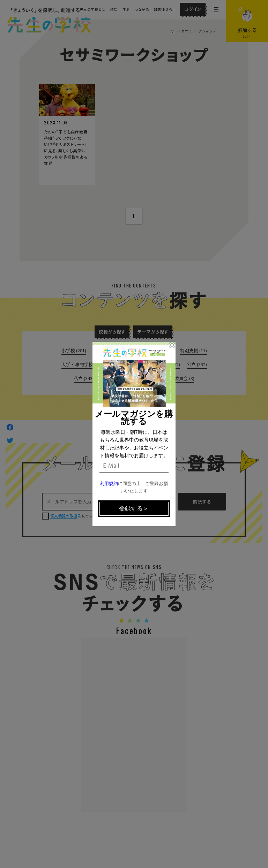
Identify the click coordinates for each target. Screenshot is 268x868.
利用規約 (109, 484)
